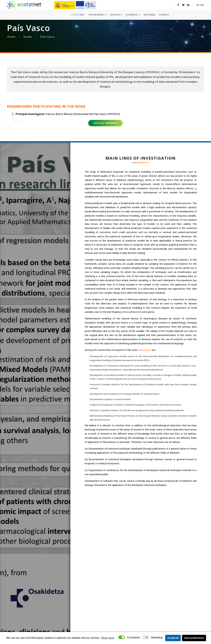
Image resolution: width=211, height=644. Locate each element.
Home (11, 37)
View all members (105, 123)
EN (202, 5)
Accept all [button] (173, 638)
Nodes (28, 37)
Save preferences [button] (194, 638)
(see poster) (145, 350)
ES (198, 5)
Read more (108, 638)
